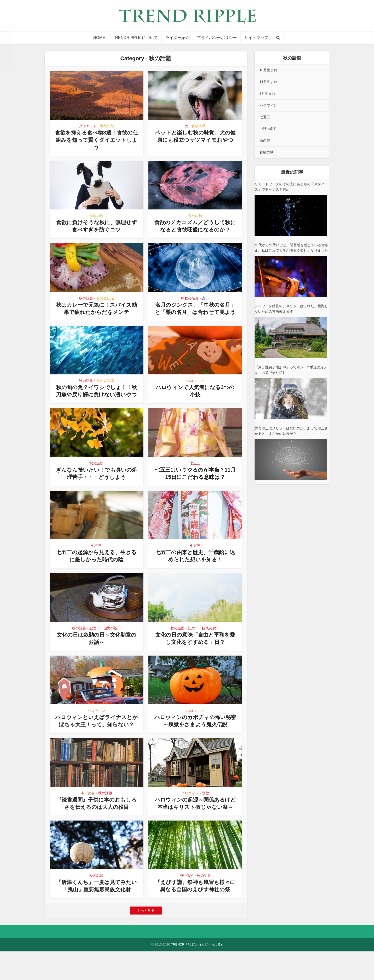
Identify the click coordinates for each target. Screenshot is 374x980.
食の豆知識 (105, 298)
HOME (99, 38)
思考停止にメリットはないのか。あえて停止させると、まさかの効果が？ (291, 431)
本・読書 (88, 815)
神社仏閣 (186, 905)
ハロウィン (195, 388)
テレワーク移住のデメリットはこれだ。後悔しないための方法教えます (291, 309)
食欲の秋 (107, 126)
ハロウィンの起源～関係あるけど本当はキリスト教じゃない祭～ (195, 829)
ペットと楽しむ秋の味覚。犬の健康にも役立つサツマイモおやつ (195, 140)
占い (206, 298)
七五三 (195, 478)
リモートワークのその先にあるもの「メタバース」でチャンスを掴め (291, 187)
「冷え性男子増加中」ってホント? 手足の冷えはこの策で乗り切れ (291, 370)
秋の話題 (86, 298)
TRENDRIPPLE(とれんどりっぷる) (196, 973)
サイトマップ (256, 38)
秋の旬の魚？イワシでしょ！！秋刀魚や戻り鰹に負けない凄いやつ (96, 402)
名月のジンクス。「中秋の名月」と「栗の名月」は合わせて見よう (195, 312)
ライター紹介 (177, 38)
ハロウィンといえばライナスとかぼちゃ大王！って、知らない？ (96, 739)
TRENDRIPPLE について (135, 38)
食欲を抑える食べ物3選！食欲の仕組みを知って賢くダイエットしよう (96, 140)
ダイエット (88, 126)
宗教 (206, 815)
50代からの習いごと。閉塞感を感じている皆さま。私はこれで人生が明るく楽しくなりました (292, 248)
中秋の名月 (190, 298)
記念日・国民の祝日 (105, 643)
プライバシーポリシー (217, 38)
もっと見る (146, 940)
